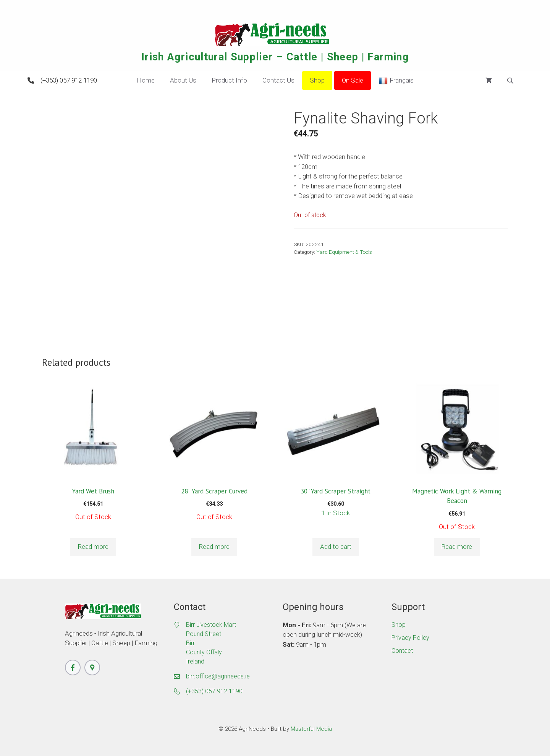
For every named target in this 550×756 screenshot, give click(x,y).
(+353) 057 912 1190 (69, 80)
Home (146, 80)
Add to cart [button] (336, 547)
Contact (402, 651)
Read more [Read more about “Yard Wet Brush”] (93, 547)
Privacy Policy (410, 638)
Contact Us (278, 80)
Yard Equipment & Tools (344, 252)
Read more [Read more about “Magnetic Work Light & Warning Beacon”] (457, 547)
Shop (317, 80)
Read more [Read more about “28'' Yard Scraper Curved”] (214, 547)
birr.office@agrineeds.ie (218, 676)
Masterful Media (311, 729)
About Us (183, 80)
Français (396, 81)
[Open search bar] (511, 81)
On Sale (353, 80)
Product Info (229, 80)
